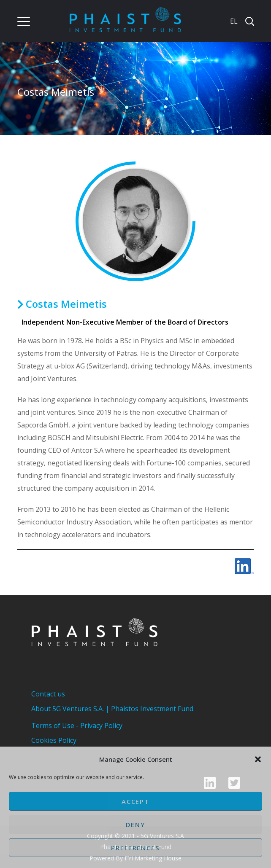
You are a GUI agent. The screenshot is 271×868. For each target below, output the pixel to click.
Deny (135, 825)
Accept (136, 801)
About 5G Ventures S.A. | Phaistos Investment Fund (112, 709)
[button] (258, 759)
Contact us (48, 694)
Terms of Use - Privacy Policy (77, 726)
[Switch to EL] (233, 21)
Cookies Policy (54, 740)
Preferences (135, 848)
